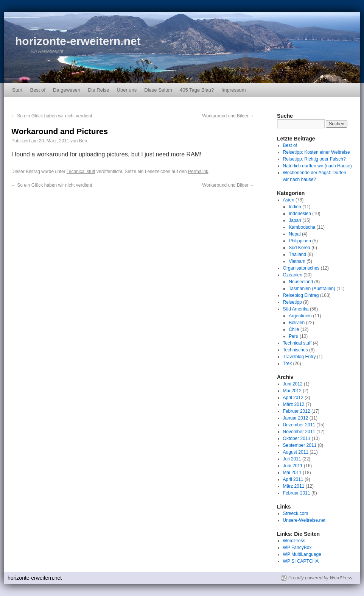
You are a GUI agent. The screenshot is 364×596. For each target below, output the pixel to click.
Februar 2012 (297, 411)
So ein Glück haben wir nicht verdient (52, 116)
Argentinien (300, 316)
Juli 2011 (292, 459)
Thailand (297, 254)
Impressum (233, 90)
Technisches (296, 350)
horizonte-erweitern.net (78, 41)
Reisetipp (292, 302)
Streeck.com (296, 513)
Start (17, 90)
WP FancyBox (297, 548)
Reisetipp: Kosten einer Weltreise (317, 152)
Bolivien (297, 323)
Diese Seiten (158, 90)
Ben (83, 141)
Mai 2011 (292, 473)
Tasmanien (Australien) (312, 289)
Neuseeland (301, 282)
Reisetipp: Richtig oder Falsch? (314, 159)
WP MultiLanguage (302, 554)
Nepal (295, 234)
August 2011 (296, 452)
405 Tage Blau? (197, 90)
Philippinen (300, 241)
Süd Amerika (296, 309)
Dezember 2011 (299, 425)
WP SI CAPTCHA (301, 561)
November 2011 (299, 432)
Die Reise (98, 90)
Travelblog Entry (299, 357)
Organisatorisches (301, 268)
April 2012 (293, 398)
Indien (295, 207)
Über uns (127, 90)
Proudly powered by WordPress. (321, 578)
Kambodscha (302, 227)
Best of (37, 90)
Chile (294, 329)
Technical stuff (81, 172)
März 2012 (294, 404)
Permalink (198, 172)
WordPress (294, 541)
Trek (288, 364)
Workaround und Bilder (228, 116)
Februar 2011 (297, 493)
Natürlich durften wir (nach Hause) (317, 166)
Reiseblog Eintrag (301, 295)
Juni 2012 (293, 384)
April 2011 (293, 479)
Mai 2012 (292, 391)
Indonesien (300, 214)
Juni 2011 (293, 466)
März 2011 (294, 486)
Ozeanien (293, 275)
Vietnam (297, 261)
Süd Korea (299, 248)
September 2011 (300, 445)
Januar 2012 (296, 418)
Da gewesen (67, 90)
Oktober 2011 (297, 438)
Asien (289, 200)
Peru (293, 336)
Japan (295, 220)
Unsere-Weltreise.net (304, 520)
